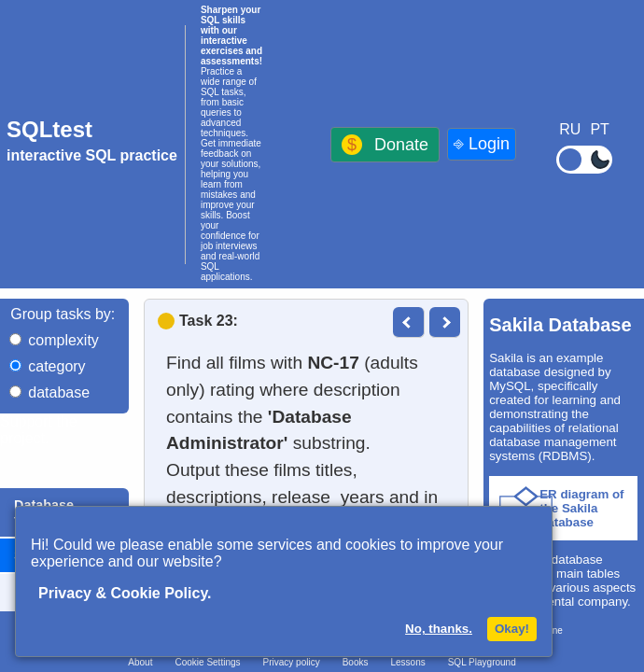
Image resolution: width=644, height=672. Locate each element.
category (56, 366)
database (59, 392)
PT (599, 129)
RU (570, 129)
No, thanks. (439, 629)
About (140, 662)
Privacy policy (292, 662)
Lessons (407, 662)
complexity (63, 340)
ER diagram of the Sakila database (581, 508)
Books (356, 662)
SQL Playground (482, 662)
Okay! (512, 629)
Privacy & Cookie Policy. (125, 593)
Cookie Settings (207, 662)
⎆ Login (482, 144)
